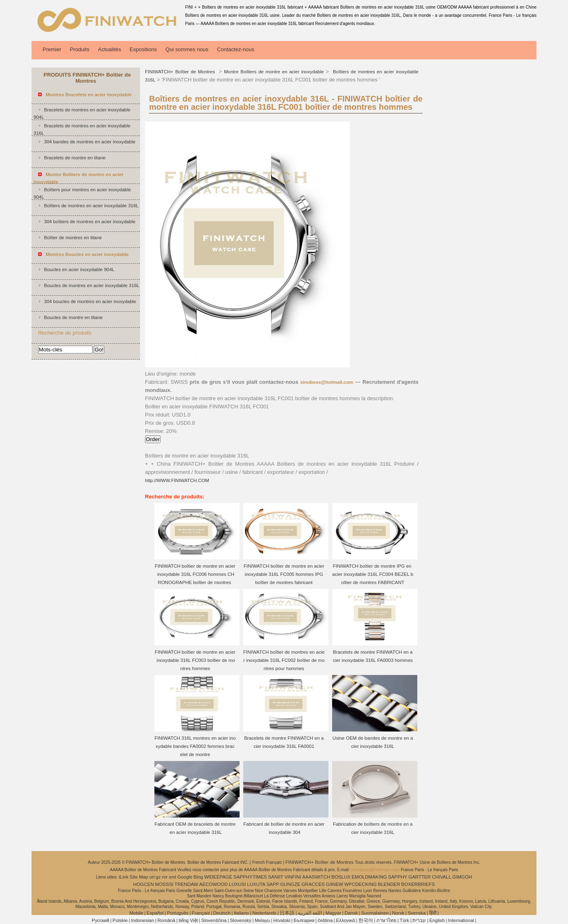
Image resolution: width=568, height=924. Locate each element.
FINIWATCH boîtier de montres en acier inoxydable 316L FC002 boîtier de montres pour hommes (284, 660)
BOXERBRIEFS (418, 884)
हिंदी (433, 913)
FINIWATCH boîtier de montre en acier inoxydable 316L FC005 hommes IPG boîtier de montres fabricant (284, 574)
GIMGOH (462, 877)
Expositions (143, 49)
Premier (52, 49)
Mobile (136, 913)
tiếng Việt (188, 920)
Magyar (333, 913)
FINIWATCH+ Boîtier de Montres (181, 72)
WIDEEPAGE (218, 877)
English (437, 920)
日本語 (287, 913)
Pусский (101, 920)
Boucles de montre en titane (73, 317)
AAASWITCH (316, 877)
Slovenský (240, 920)
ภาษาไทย (386, 920)
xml (172, 877)
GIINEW (335, 884)
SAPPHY (398, 877)
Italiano (241, 913)
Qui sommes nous (187, 49)
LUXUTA (256, 884)
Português (178, 913)
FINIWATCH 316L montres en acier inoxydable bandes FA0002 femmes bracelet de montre (195, 746)
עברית (419, 920)
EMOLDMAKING (369, 877)
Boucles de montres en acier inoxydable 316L (92, 285)
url (152, 877)
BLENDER (389, 884)
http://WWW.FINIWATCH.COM (177, 480)
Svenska (416, 913)
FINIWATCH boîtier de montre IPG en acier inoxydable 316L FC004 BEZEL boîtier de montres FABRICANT (373, 574)
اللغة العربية (310, 913)
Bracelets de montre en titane (75, 158)
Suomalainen (375, 913)
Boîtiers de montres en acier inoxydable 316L (91, 206)
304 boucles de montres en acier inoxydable (90, 301)
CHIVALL (442, 877)
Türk (404, 920)
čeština (325, 920)
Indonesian (143, 920)
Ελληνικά (346, 920)
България (304, 920)
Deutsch (222, 913)
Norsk (398, 913)
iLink (124, 877)
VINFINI (293, 877)
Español (155, 913)
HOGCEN (143, 884)
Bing (198, 877)
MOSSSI (164, 884)
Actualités (109, 49)
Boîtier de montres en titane (73, 238)
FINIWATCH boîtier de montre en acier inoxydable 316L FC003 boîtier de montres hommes (195, 660)
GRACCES (313, 884)
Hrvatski (282, 920)
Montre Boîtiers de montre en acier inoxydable (274, 72)
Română (166, 920)
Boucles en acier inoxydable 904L (79, 269)
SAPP (273, 884)
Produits (80, 49)
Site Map (139, 877)
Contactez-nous (236, 49)
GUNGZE (290, 884)
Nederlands (264, 913)
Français (201, 913)
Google (185, 877)
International (461, 920)
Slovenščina (214, 920)
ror (165, 877)
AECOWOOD (214, 884)
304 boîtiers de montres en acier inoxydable (89, 222)
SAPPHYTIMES (250, 877)
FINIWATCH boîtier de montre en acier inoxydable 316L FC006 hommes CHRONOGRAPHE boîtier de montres (195, 574)
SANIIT (276, 877)
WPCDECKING (361, 884)
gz (158, 877)
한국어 (366, 920)
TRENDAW (186, 884)
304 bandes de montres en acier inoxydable (89, 142)
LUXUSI (238, 884)
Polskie (120, 920)
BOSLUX (341, 877)
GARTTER (420, 877)
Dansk (351, 913)
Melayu (262, 920)
